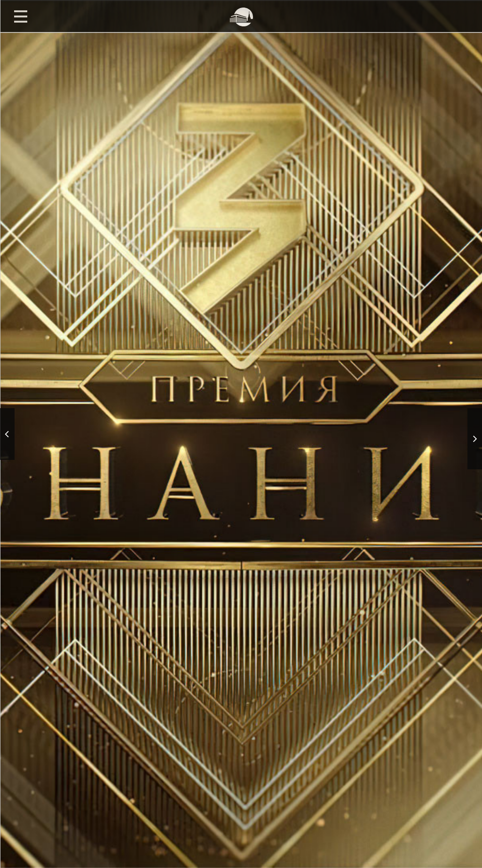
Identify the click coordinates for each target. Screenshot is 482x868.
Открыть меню (21, 16)
